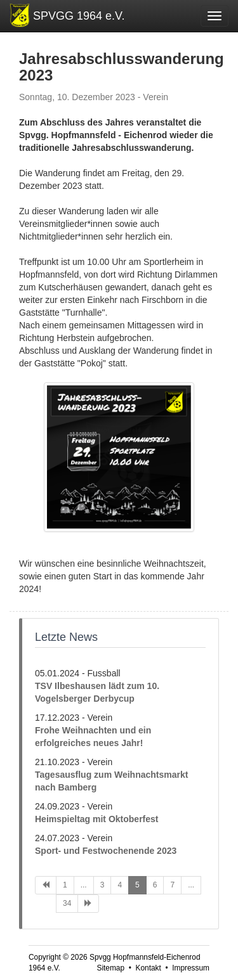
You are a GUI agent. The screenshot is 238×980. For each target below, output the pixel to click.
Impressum (191, 968)
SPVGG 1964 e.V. (79, 16)
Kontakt (148, 968)
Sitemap (110, 968)
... (84, 885)
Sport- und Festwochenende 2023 (106, 851)
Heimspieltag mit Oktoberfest (97, 819)
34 (67, 903)
